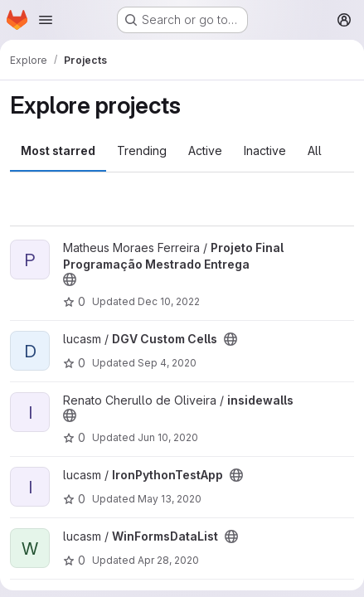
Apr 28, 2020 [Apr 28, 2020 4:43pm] (168, 560)
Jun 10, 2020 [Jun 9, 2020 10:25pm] (168, 437)
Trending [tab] (142, 150)
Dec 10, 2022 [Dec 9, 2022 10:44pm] (169, 301)
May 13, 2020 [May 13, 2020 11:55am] (170, 499)
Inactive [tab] (265, 150)
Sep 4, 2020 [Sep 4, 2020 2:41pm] (167, 363)
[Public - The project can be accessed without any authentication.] (70, 279)
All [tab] (315, 150)
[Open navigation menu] (46, 20)
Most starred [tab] (58, 150)
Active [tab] (205, 150)
